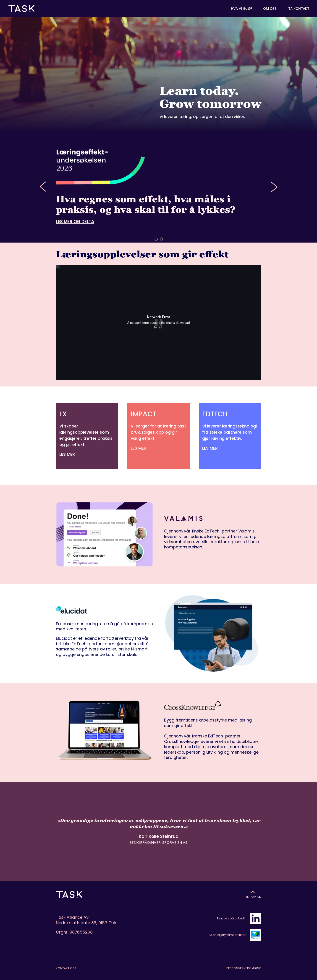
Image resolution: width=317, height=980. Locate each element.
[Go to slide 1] (156, 239)
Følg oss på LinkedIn (232, 918)
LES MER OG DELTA (75, 222)
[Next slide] (273, 187)
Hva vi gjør (242, 9)
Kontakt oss (66, 968)
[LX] (87, 436)
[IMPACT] (158, 433)
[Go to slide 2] (161, 239)
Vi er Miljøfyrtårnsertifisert (228, 935)
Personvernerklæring (244, 968)
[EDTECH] (230, 433)
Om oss (270, 9)
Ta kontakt (299, 9)
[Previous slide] (45, 187)
